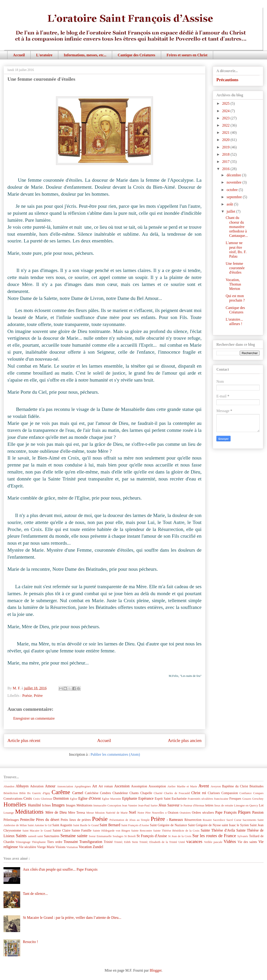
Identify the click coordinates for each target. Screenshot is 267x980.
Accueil (19, 55)
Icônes (46, 805)
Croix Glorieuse (43, 799)
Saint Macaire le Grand (37, 831)
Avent (204, 786)
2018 (226, 154)
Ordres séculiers (203, 812)
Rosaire (207, 820)
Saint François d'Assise (135, 825)
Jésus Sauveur (169, 805)
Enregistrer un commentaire (34, 718)
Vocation (85, 847)
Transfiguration (91, 842)
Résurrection (193, 820)
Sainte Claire (61, 830)
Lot (261, 805)
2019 (226, 147)
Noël (132, 812)
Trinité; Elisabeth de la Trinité (158, 842)
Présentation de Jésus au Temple (130, 820)
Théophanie (39, 842)
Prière (38, 696)
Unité (182, 842)
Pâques (244, 812)
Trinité (108, 842)
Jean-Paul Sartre (148, 805)
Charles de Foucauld (177, 793)
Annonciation (65, 786)
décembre (234, 175)
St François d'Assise (152, 836)
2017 (226, 162)
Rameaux (176, 820)
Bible (23, 793)
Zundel (98, 847)
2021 (226, 133)
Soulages (118, 836)
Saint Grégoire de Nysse (204, 825)
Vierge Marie (46, 847)
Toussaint (71, 842)
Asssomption (157, 786)
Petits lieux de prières (76, 820)
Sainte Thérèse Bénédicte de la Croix (176, 831)
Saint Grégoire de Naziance (169, 825)
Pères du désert (48, 820)
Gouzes (247, 799)
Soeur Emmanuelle (100, 836)
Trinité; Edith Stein (126, 842)
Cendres (106, 793)
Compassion (230, 793)
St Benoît (130, 836)
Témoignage (23, 842)
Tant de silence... (35, 894)
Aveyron (216, 786)
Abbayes (22, 786)
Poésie (27, 696)
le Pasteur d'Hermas (193, 805)
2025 (226, 103)
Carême (61, 792)
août (230, 204)
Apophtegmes (83, 786)
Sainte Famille (82, 830)
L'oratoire (44, 55)
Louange (9, 813)
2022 (226, 125)
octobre (233, 190)
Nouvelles (158, 813)
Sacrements (249, 820)
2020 (226, 140)
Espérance (146, 798)
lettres (209, 805)
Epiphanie (130, 798)
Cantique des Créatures (136, 55)
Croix (28, 798)
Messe (90, 813)
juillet (231, 211)
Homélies (15, 804)
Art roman (106, 786)
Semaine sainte (74, 836)
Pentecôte (27, 820)
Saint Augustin (62, 825)
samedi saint (36, 836)
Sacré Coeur (234, 820)
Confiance (246, 793)
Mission (100, 813)
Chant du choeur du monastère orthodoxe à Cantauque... (237, 227)
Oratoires (185, 813)
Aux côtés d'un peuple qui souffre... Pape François (60, 869)
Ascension (122, 786)
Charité (158, 793)
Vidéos (230, 841)
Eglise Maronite (112, 799)
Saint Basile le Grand (86, 825)
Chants (134, 793)
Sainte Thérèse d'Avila (218, 830)
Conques (258, 793)
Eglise (74, 799)
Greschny (258, 799)
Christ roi (199, 793)
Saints (21, 836)
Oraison (173, 812)
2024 (226, 111)
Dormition (61, 798)
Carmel (78, 793)
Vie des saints (247, 842)
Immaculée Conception (107, 805)
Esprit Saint (163, 799)
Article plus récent (24, 740)
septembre (235, 197)
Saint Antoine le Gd (40, 825)
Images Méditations (79, 805)
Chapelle (146, 793)
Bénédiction (11, 793)
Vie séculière (28, 847)
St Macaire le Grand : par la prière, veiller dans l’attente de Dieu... (72, 918)
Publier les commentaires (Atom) (115, 754)
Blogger (156, 970)
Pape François (226, 812)
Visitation (72, 847)
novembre (234, 182)
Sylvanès (243, 836)
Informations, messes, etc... (85, 55)
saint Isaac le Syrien (235, 825)
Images (58, 805)
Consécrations (13, 799)
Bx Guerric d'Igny (39, 793)
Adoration (37, 786)
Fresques (235, 799)
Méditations (29, 812)
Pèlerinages (11, 820)
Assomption (139, 786)
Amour (50, 786)
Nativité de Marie (117, 813)
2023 (226, 118)
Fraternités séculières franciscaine (208, 799)
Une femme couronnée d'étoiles (235, 268)
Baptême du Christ (235, 786)
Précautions (227, 80)
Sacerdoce (219, 820)
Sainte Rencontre (142, 831)
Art (95, 786)
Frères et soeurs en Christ (187, 55)
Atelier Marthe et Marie (182, 786)
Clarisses (214, 793)
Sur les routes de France (214, 836)
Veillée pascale (213, 842)
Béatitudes (256, 786)
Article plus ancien (185, 740)
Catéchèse (92, 793)
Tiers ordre (55, 842)
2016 (226, 169)
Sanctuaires (52, 836)
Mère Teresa (77, 812)
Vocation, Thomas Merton (233, 284)
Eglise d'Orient (90, 798)
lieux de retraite (224, 805)
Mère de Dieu (56, 812)
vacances (194, 841)
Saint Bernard (110, 825)
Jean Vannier (130, 805)
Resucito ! (30, 942)
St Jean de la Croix (180, 836)
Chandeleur (120, 793)
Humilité (34, 805)
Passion (258, 812)
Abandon (9, 786)
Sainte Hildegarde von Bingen (111, 831)
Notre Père (144, 813)
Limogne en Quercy (246, 805)
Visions (60, 847)
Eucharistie (179, 799)
